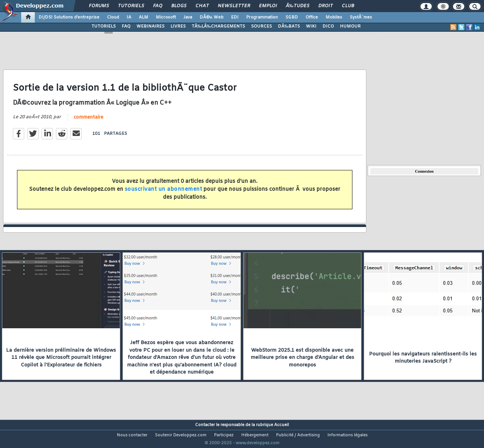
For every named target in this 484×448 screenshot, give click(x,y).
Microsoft (166, 17)
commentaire (88, 122)
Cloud (113, 17)
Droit (326, 6)
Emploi (268, 6)
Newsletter (234, 6)
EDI (235, 17)
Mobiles (334, 17)
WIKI (311, 26)
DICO (328, 26)
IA (129, 17)
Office (312, 17)
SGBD (292, 17)
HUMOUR (350, 26)
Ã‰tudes (298, 6)
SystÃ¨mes (361, 17)
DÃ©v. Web (212, 17)
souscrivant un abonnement (164, 194)
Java (188, 17)
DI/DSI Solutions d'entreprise (69, 17)
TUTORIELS (104, 26)
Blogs (179, 6)
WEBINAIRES (150, 26)
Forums (99, 6)
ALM (143, 17)
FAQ (158, 6)
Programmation (262, 17)
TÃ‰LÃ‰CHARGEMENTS (218, 26)
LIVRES (178, 26)
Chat (202, 6)
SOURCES (261, 26)
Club (348, 6)
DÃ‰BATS (289, 26)
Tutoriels (131, 6)
